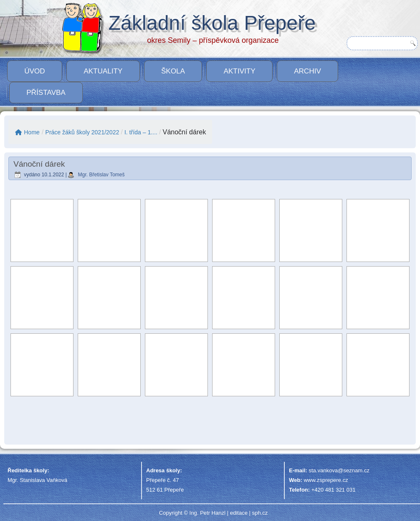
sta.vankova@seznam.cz (339, 470)
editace (239, 513)
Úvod (35, 71)
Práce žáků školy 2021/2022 (82, 132)
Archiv (307, 71)
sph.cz (260, 513)
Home (27, 132)
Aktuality (103, 71)
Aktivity (239, 71)
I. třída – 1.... (141, 132)
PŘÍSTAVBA (46, 93)
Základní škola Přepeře (212, 23)
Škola (173, 71)
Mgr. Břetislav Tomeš (101, 175)
